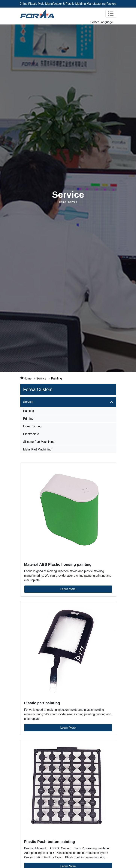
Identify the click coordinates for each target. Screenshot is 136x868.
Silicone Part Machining (39, 442)
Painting (56, 378)
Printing (28, 419)
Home (63, 202)
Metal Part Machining (37, 449)
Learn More (68, 589)
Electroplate (31, 434)
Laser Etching (32, 426)
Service (41, 378)
